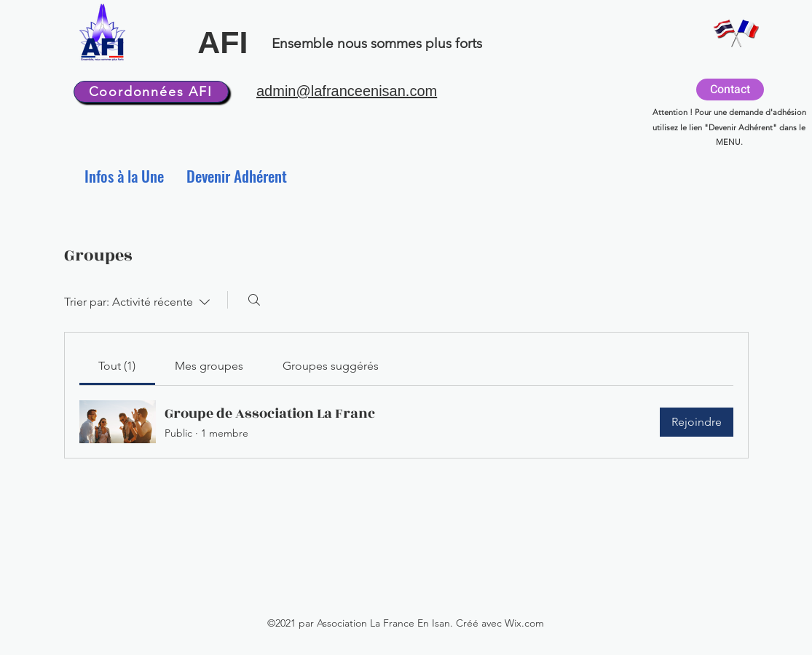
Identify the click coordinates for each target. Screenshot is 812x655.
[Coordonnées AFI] (151, 92)
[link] (117, 366)
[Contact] (730, 90)
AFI (222, 42)
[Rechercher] (254, 300)
